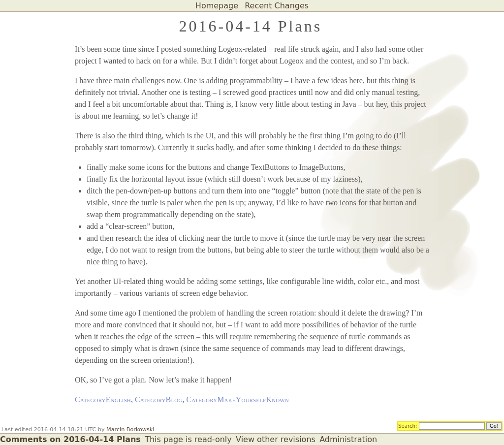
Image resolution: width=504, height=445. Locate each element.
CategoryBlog (159, 399)
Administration (348, 439)
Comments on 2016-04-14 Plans (70, 439)
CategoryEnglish (103, 399)
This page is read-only (188, 439)
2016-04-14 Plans (250, 26)
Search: (408, 425)
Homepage (217, 6)
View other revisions (276, 439)
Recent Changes (277, 6)
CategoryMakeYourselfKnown (238, 399)
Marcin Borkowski (130, 429)
